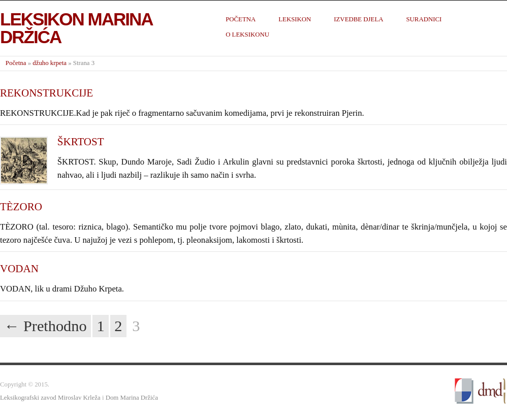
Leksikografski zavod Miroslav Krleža (50, 398)
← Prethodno (45, 326)
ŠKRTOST (81, 142)
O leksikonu (247, 35)
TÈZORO (21, 207)
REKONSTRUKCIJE (46, 93)
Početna (241, 19)
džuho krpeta (50, 63)
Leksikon (295, 19)
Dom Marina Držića (132, 398)
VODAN (19, 269)
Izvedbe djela (358, 19)
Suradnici (424, 19)
